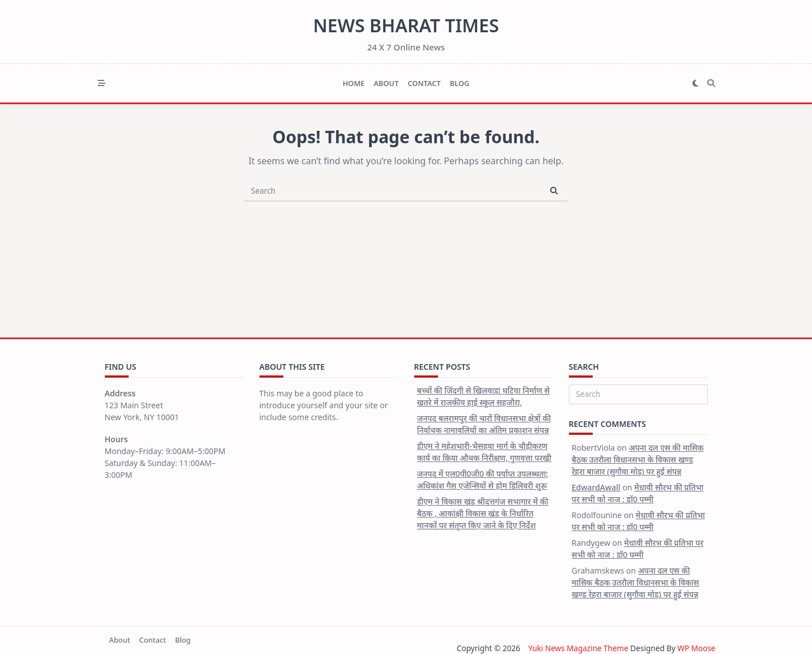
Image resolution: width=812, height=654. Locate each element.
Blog (460, 83)
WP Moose (696, 648)
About (386, 83)
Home (354, 83)
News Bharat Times (406, 25)
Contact (424, 83)
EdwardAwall (596, 487)
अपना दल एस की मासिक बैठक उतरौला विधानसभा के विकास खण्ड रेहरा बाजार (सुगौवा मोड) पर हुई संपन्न (638, 459)
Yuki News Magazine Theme (577, 648)
